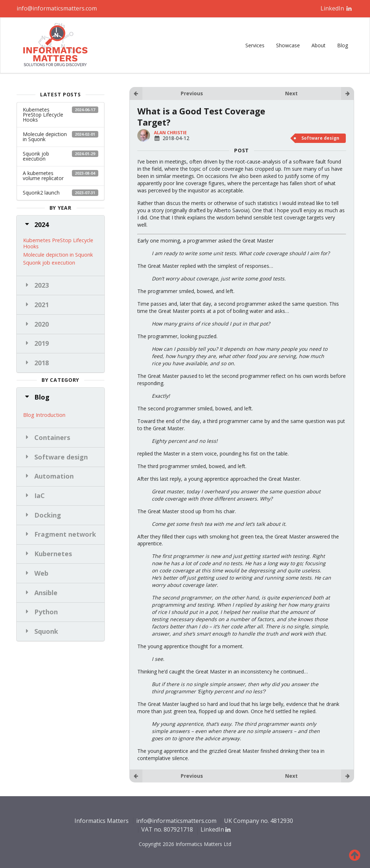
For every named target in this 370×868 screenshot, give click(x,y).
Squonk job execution (61, 156)
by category (60, 380)
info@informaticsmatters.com (57, 8)
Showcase (288, 45)
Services (255, 45)
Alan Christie (170, 133)
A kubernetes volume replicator (61, 176)
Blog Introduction (44, 415)
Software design (320, 138)
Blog (343, 45)
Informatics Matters (102, 821)
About (319, 45)
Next (320, 93)
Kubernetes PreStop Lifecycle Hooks (61, 115)
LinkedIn (336, 8)
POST (242, 151)
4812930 (282, 821)
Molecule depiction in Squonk (61, 137)
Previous (166, 93)
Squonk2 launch (61, 193)
